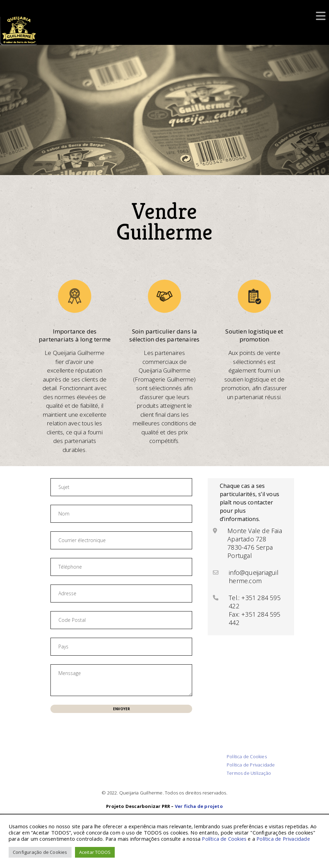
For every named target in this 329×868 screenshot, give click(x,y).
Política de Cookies (247, 756)
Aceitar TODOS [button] (95, 852)
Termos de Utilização (249, 773)
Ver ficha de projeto (199, 806)
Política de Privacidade (251, 765)
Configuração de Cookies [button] (40, 852)
